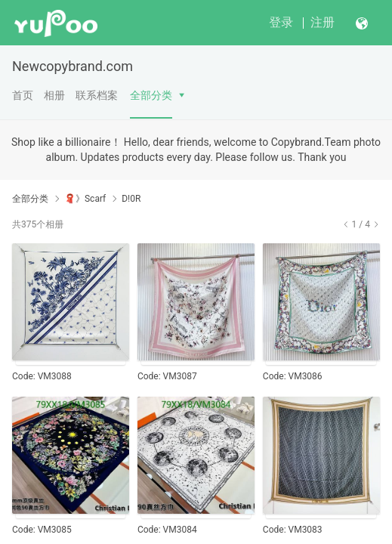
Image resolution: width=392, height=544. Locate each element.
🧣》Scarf (85, 199)
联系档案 (97, 95)
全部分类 (151, 95)
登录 (281, 22)
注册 (323, 22)
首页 (23, 95)
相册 (54, 95)
